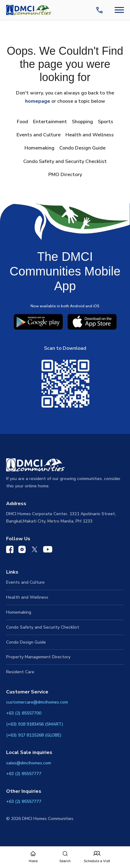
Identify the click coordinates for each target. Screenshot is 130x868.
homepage (38, 101)
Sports (106, 122)
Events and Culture (39, 135)
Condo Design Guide (82, 148)
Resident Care (20, 672)
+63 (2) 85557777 (24, 774)
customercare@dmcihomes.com (37, 702)
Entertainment (50, 122)
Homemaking (39, 148)
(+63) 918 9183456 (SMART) (35, 724)
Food (22, 122)
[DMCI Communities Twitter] (34, 551)
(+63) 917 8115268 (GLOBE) (34, 735)
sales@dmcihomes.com (29, 763)
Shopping (82, 122)
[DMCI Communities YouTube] (48, 551)
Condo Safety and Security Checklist (65, 161)
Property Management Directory (38, 657)
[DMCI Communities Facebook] (10, 551)
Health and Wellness (90, 135)
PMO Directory (65, 175)
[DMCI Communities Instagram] (22, 551)
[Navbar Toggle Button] (119, 10)
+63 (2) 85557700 (24, 713)
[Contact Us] (101, 10)
